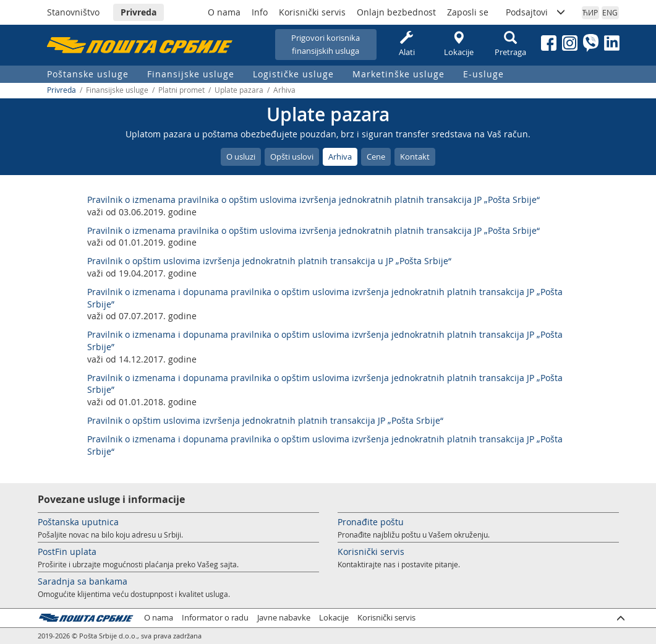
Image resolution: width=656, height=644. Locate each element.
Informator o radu (215, 618)
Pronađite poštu (371, 522)
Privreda (138, 12)
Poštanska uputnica (78, 522)
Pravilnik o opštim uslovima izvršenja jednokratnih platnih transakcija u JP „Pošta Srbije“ (269, 261)
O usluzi (241, 157)
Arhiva (340, 157)
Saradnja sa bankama (83, 581)
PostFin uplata (67, 552)
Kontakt (415, 157)
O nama (224, 12)
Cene (376, 157)
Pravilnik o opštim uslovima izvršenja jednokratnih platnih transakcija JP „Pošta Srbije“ (265, 420)
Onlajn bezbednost (396, 12)
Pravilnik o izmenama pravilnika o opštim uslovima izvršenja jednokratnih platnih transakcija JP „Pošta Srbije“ (313, 200)
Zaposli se (468, 12)
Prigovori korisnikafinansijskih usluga (326, 44)
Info (260, 12)
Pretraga (511, 44)
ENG (610, 12)
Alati (407, 44)
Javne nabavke (284, 618)
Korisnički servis (312, 12)
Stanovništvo (73, 12)
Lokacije (459, 44)
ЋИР (590, 12)
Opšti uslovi (292, 157)
